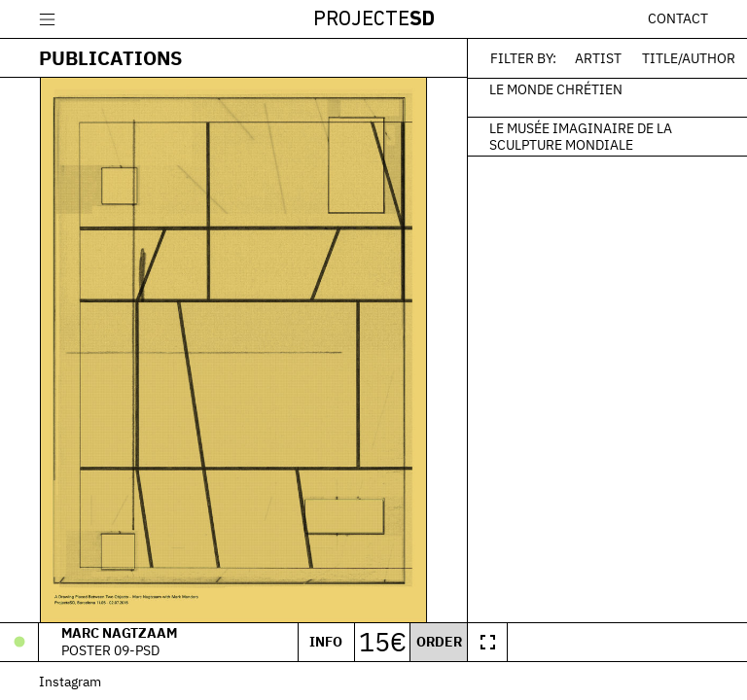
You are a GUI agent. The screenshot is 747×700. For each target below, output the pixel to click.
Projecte (374, 20)
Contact (678, 18)
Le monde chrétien (556, 88)
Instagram (70, 681)
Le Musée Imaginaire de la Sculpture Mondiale (581, 136)
